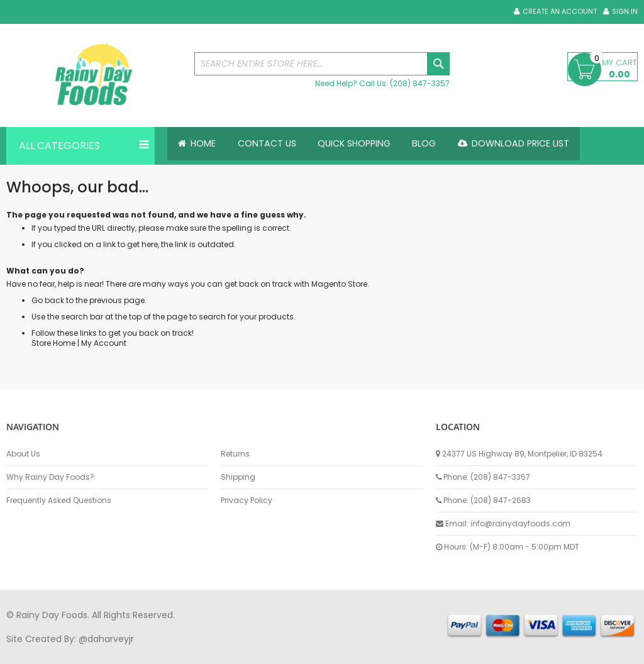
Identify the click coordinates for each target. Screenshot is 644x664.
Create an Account (560, 12)
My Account (104, 343)
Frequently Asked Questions (59, 501)
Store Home (53, 343)
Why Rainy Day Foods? (50, 477)
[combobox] (322, 64)
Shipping (238, 477)
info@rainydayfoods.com (520, 523)
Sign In (625, 12)
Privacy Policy (247, 501)
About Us (23, 454)
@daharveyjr (106, 639)
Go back (48, 300)
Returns (235, 454)
